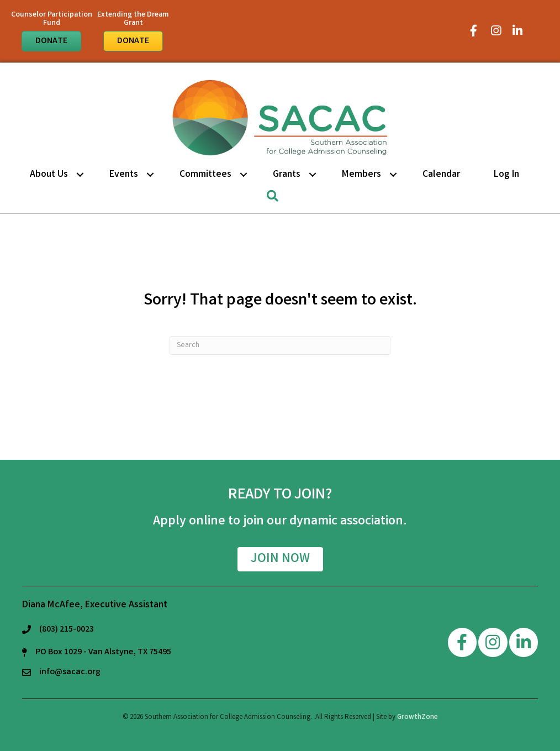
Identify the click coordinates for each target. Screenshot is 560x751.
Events (124, 175)
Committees (205, 175)
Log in (506, 175)
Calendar (441, 175)
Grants (287, 175)
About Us (49, 175)
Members (361, 175)
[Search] (280, 345)
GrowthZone (418, 718)
